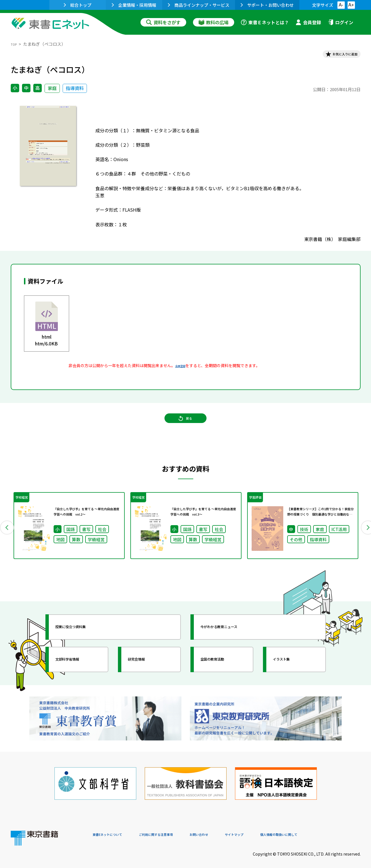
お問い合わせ (232, 830)
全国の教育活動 (223, 673)
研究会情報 (145, 673)
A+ (351, 5)
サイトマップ (276, 830)
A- (341, 5)
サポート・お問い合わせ (267, 5)
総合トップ (78, 5)
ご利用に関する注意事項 (177, 830)
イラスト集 (290, 673)
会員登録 (308, 22)
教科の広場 (214, 22)
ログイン (341, 22)
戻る (186, 429)
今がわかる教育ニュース (233, 640)
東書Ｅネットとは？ (265, 22)
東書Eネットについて (114, 830)
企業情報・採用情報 (134, 5)
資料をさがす (163, 22)
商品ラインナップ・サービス (199, 5)
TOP (15, 44)
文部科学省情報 (78, 673)
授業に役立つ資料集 (83, 640)
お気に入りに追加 (336, 56)
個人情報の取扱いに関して (333, 830)
